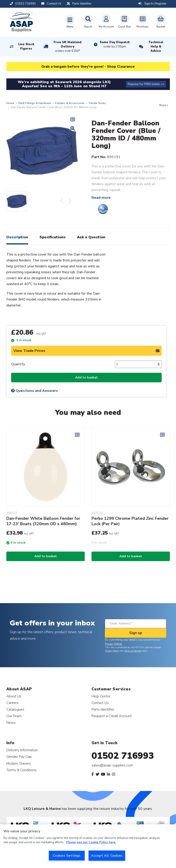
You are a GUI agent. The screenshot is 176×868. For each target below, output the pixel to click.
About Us (14, 696)
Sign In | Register (152, 4)
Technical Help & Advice (156, 47)
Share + (164, 105)
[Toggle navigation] (70, 22)
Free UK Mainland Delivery (67, 47)
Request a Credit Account (112, 716)
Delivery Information (22, 750)
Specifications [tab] (53, 237)
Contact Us (100, 703)
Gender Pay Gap (19, 757)
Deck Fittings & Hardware (35, 103)
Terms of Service (133, 651)
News (11, 723)
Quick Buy (124, 21)
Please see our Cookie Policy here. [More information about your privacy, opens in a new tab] (91, 842)
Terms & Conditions (21, 770)
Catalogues (15, 709)
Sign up (136, 633)
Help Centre (101, 696)
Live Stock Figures (26, 46)
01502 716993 (123, 756)
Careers (12, 703)
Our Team (14, 716)
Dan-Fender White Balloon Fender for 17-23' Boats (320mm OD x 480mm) (43, 521)
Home (10, 103)
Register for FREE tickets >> (146, 84)
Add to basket (86, 377)
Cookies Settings (67, 856)
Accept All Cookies (107, 856)
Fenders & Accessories (70, 103)
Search (88, 21)
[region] (88, 846)
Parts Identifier (103, 709)
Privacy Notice (113, 644)
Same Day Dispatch (115, 45)
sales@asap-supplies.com (112, 765)
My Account (106, 21)
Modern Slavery (19, 763)
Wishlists (143, 21)
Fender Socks (97, 103)
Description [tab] (17, 237)
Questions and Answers (35, 391)
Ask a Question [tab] (91, 237)
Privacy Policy (112, 651)
